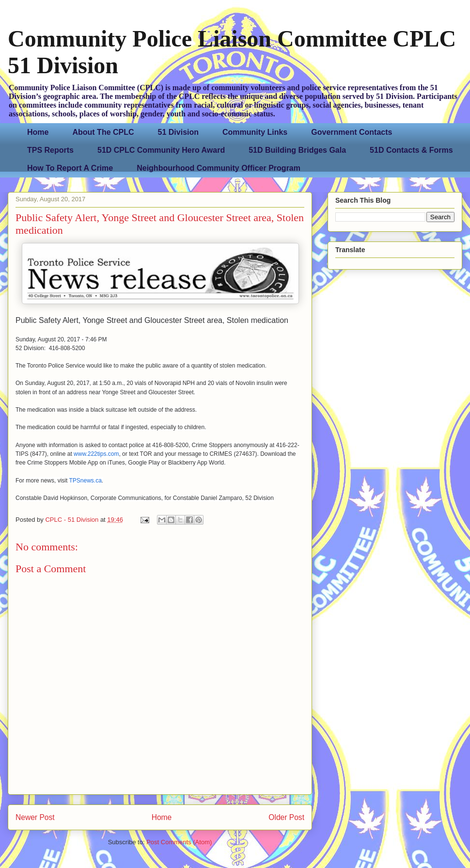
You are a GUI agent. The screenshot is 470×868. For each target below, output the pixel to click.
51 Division (178, 132)
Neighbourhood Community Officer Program (219, 168)
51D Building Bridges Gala (297, 150)
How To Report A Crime (70, 168)
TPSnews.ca (85, 481)
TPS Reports (50, 150)
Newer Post (35, 817)
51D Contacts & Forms (411, 150)
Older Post (286, 817)
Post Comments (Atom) (179, 842)
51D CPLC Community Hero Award (161, 150)
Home (38, 132)
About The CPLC (103, 132)
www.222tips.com (96, 454)
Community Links (255, 132)
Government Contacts (352, 132)
